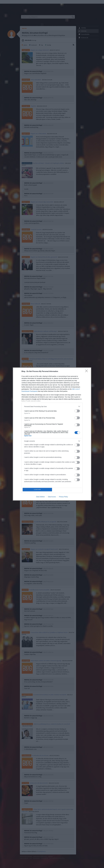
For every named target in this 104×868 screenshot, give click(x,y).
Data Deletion (40, 497)
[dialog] (52, 434)
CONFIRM (37, 490)
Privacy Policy (63, 497)
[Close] (87, 372)
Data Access (52, 497)
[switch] (77, 411)
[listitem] (52, 406)
